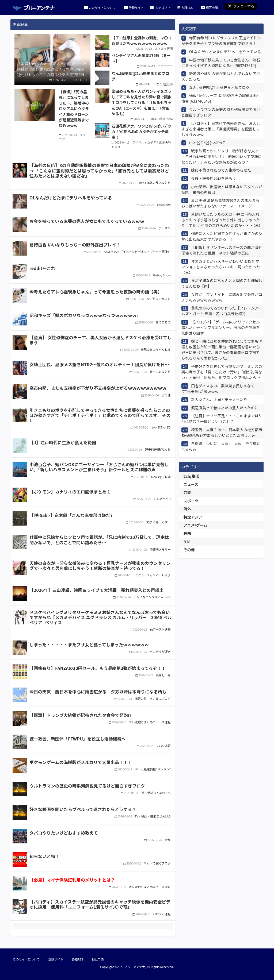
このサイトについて (100, 7)
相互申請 (210, 7)
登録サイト (134, 7)
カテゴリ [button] (159, 7)
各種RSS (185, 7)
